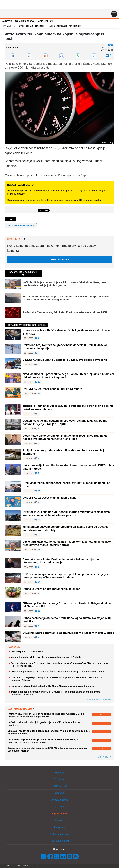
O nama (59, 807)
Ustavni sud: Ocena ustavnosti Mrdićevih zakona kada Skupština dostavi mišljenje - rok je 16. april (65, 422)
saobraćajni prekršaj (21, 225)
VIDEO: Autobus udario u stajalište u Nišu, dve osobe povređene (65, 360)
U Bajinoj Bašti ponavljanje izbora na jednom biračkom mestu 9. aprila (68, 633)
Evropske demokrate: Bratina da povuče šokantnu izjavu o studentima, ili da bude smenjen (61, 561)
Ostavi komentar (59, 260)
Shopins (60, 793)
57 (38, 550)
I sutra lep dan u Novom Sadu (27, 651)
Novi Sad (6, 26)
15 (38, 394)
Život (21, 26)
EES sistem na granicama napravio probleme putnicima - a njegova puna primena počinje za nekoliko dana (66, 576)
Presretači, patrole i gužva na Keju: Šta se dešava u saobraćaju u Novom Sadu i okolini (58, 672)
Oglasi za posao (25, 21)
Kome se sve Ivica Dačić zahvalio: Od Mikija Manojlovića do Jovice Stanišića (52, 686)
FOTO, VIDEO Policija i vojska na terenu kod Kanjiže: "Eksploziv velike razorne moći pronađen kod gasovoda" (66, 298)
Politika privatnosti (59, 841)
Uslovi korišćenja (59, 834)
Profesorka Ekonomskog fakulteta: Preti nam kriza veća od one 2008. (65, 312)
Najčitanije (40, 26)
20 (38, 502)
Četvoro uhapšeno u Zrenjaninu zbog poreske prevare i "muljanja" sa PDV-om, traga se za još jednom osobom (60, 664)
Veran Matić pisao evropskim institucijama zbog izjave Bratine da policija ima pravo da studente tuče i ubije (65, 437)
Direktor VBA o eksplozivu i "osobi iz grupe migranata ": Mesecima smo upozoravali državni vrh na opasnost (66, 514)
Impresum (59, 827)
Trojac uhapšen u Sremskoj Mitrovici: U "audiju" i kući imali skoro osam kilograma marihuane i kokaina (56, 693)
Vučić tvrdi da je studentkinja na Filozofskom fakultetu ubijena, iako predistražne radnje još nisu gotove (64, 284)
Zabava (29, 26)
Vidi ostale (105, 757)
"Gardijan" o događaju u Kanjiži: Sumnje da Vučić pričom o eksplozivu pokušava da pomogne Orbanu (56, 679)
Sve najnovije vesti (99, 699)
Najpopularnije (76, 26)
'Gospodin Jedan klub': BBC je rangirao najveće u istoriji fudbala (46, 657)
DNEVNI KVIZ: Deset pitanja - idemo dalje (50, 498)
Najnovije (7, 21)
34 (38, 520)
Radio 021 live (45, 21)
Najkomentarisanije (57, 26)
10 (38, 382)
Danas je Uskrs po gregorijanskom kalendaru (52, 589)
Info (15, 26)
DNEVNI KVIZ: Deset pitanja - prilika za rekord (52, 389)
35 (38, 611)
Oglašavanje (59, 814)
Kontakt (59, 820)
